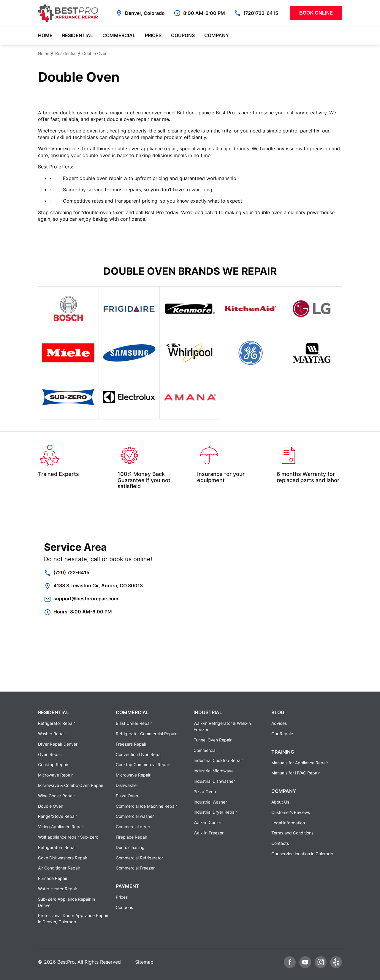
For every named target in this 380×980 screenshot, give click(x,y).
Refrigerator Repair (56, 723)
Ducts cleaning (130, 847)
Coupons (183, 35)
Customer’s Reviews (291, 812)
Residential (77, 35)
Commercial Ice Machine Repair (146, 806)
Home (45, 35)
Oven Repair (50, 754)
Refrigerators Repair (57, 847)
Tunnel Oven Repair (213, 740)
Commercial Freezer (135, 868)
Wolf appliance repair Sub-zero (68, 837)
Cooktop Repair (53, 764)
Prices (153, 35)
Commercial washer (135, 816)
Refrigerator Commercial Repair (146, 734)
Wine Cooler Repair (56, 796)
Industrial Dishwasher (214, 781)
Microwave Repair (55, 775)
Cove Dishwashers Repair (63, 858)
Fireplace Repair (132, 837)
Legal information (288, 823)
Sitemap (144, 962)
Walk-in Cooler (207, 822)
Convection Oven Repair (139, 754)
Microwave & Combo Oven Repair (71, 785)
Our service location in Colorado (302, 854)
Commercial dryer (133, 827)
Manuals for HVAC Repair (296, 773)
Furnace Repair (53, 878)
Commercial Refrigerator (139, 858)
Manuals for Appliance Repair (300, 763)
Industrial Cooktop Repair (218, 760)
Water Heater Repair (58, 889)
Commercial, (206, 750)
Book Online (316, 13)
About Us (280, 802)
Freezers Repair (131, 744)
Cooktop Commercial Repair (143, 764)
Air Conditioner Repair (59, 868)
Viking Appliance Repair (61, 827)
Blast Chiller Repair (134, 723)
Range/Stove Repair (57, 816)
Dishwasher (127, 785)
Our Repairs (283, 734)
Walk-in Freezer (209, 833)
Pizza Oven (127, 796)
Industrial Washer (210, 802)
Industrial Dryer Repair (215, 812)
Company (217, 35)
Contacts (280, 843)
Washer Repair (52, 734)
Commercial (119, 35)
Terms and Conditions (292, 833)
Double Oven (51, 806)
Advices (279, 723)
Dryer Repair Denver (58, 744)
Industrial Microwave (214, 771)
